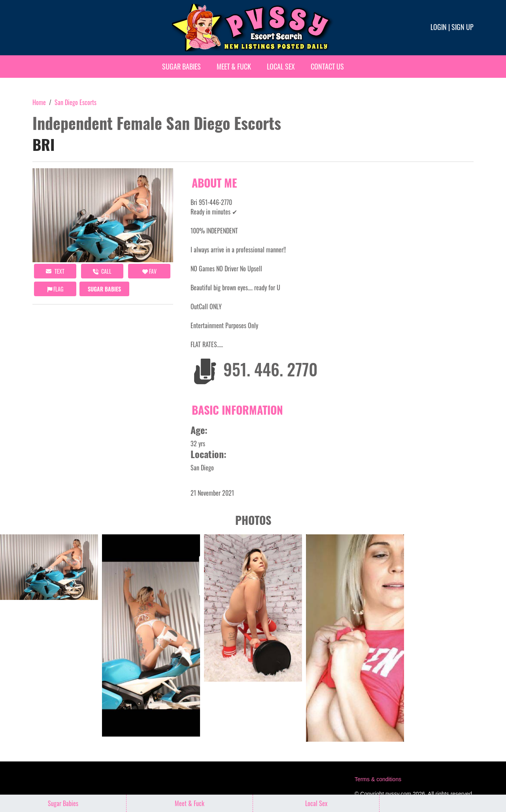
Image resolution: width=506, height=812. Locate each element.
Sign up (463, 27)
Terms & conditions (378, 779)
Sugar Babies (181, 66)
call (102, 271)
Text (55, 271)
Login (439, 27)
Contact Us (327, 66)
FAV (149, 271)
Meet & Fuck (234, 66)
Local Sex (281, 66)
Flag (55, 289)
